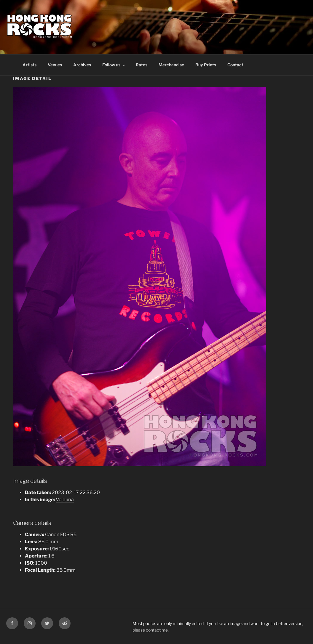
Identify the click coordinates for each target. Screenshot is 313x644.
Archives (82, 65)
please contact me (150, 630)
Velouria (65, 500)
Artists (29, 65)
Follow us (114, 65)
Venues (55, 65)
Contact (235, 65)
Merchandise (171, 65)
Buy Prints (206, 65)
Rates (142, 65)
